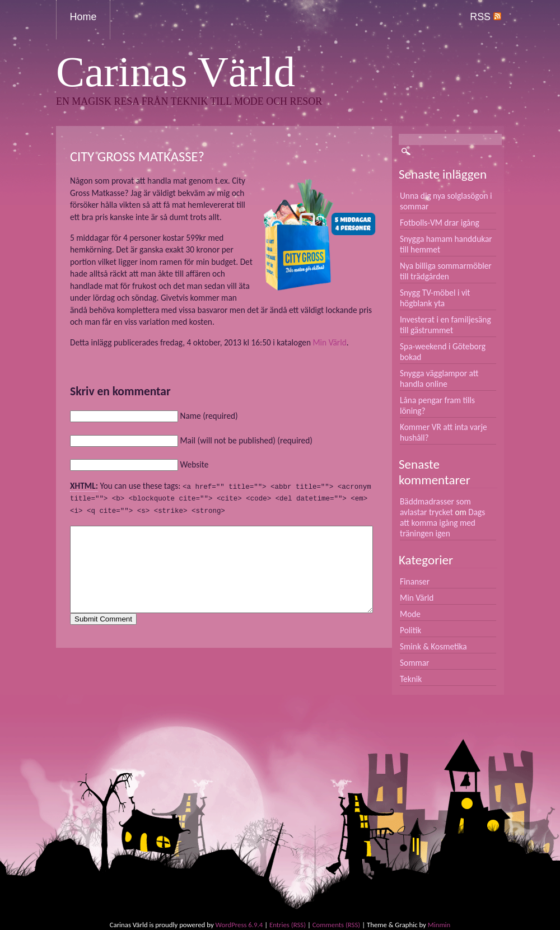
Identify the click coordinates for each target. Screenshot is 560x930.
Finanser (415, 581)
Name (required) (209, 416)
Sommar (414, 663)
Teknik (411, 679)
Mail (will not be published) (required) (246, 440)
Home (83, 17)
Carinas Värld (176, 72)
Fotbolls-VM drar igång (440, 223)
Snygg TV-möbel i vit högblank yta (435, 298)
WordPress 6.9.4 (239, 925)
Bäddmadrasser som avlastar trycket (435, 507)
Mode (410, 614)
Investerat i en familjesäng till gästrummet (445, 325)
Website (194, 464)
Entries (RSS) (288, 925)
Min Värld (329, 342)
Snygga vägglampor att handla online (439, 378)
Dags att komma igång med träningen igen (442, 523)
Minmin (439, 925)
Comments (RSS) (336, 925)
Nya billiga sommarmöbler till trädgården (446, 271)
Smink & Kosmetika (433, 646)
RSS (486, 17)
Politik (410, 630)
